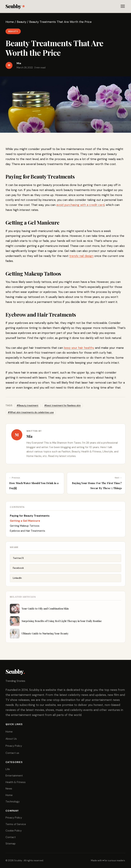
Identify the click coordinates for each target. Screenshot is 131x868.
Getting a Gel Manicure (25, 522)
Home (10, 22)
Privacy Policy (14, 746)
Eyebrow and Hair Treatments (27, 532)
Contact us (12, 753)
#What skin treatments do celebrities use (31, 412)
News (9, 789)
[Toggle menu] (123, 6)
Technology (13, 802)
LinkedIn (17, 579)
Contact (11, 837)
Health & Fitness (16, 782)
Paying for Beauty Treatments (30, 517)
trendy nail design (81, 256)
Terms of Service (16, 824)
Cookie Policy (14, 831)
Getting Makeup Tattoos (25, 527)
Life (8, 769)
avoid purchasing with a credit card (80, 205)
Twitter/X (18, 559)
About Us (11, 739)
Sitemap (11, 844)
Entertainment (14, 776)
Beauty (22, 22)
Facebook (18, 569)
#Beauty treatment (27, 405)
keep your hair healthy (79, 348)
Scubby (15, 6)
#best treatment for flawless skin (62, 405)
